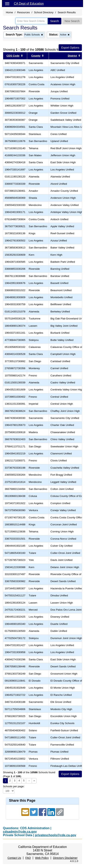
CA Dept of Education (29, 4)
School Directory (44, 12)
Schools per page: (14, 786)
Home (9, 12)
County (36, 56)
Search (55, 21)
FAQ (28, 858)
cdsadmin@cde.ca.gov (20, 832)
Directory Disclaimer (65, 858)
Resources (24, 12)
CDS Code (13, 56)
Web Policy (42, 858)
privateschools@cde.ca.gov (56, 835)
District (72, 56)
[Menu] (7, 4)
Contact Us (14, 858)
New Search (72, 21)
